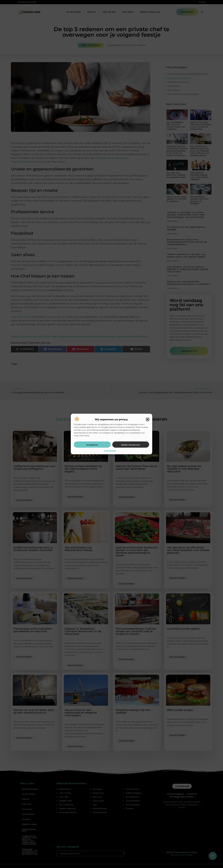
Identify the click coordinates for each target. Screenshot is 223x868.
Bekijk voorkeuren (131, 445)
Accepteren (92, 445)
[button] (148, 420)
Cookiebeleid (110, 451)
